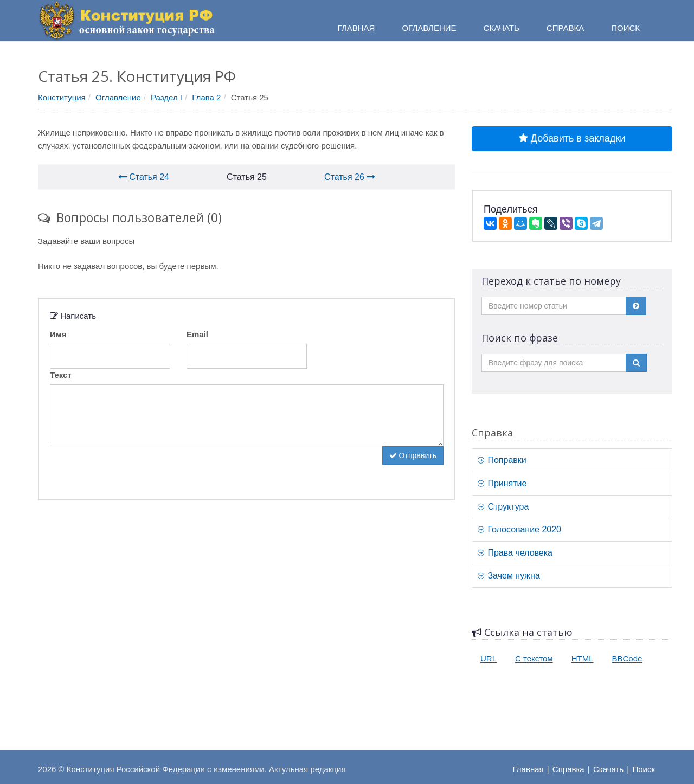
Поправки (502, 460)
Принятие (502, 483)
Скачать (608, 769)
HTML (583, 658)
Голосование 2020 (519, 529)
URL (489, 658)
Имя (58, 334)
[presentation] (132, 467)
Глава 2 (206, 97)
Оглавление (118, 97)
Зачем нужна (509, 576)
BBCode (627, 658)
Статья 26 (350, 177)
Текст (61, 375)
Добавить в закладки (572, 138)
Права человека (515, 553)
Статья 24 (144, 177)
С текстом (534, 658)
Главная (528, 769)
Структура (503, 507)
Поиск (644, 769)
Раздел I (166, 97)
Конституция (62, 97)
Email (197, 334)
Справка (565, 28)
